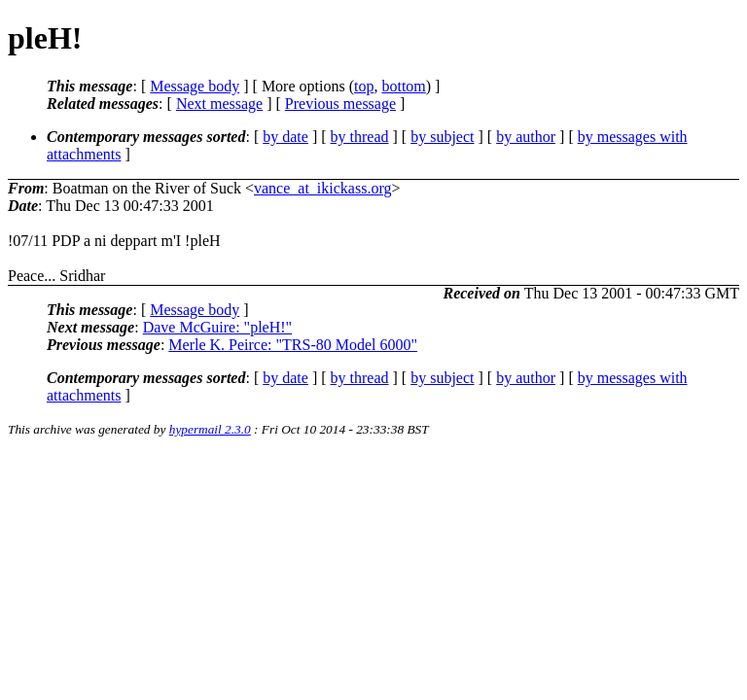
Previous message (340, 104)
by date (285, 137)
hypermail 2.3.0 (210, 429)
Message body (195, 86)
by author (526, 137)
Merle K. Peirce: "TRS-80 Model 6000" (293, 345)
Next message (219, 104)
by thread (360, 137)
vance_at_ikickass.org (322, 188)
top (364, 86)
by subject (442, 137)
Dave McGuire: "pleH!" (217, 327)
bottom (403, 86)
